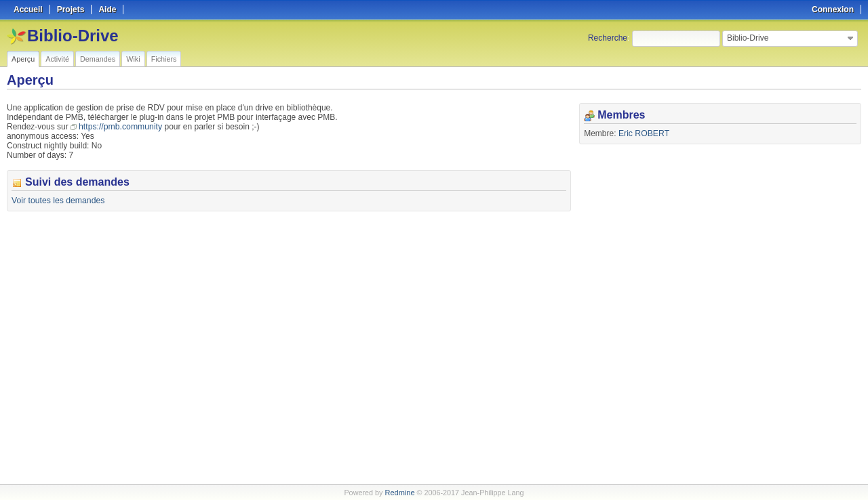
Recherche (608, 38)
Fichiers (164, 59)
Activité (57, 59)
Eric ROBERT (644, 133)
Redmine (400, 493)
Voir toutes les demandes (57, 201)
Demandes (98, 59)
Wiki (133, 59)
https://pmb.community (120, 127)
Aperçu (23, 59)
